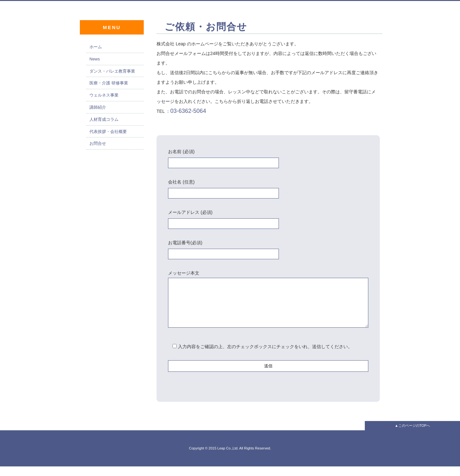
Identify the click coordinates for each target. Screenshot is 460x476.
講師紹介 (98, 107)
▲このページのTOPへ (412, 435)
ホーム (96, 47)
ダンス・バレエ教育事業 (112, 71)
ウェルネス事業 (104, 95)
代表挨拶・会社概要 (108, 132)
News (95, 59)
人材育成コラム (104, 119)
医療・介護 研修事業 (109, 83)
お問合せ (98, 143)
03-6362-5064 (188, 111)
